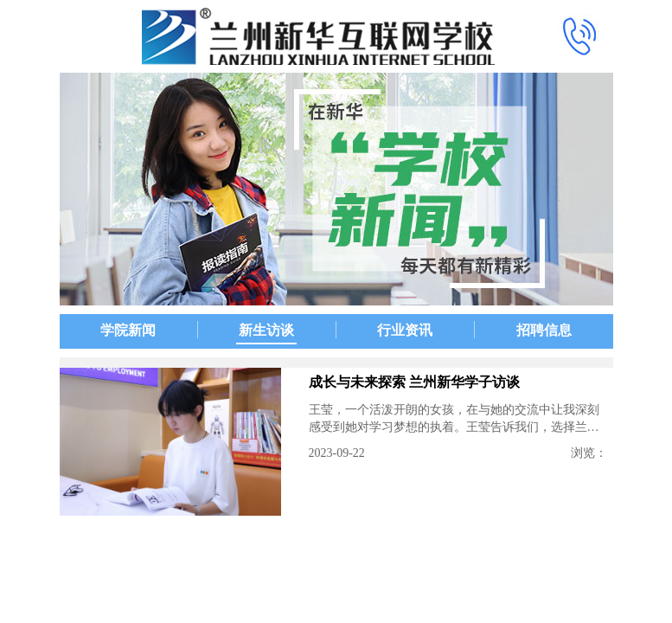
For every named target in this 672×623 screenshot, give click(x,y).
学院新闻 (128, 330)
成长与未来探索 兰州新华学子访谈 (414, 382)
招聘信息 (544, 330)
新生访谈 (266, 330)
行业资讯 (405, 330)
